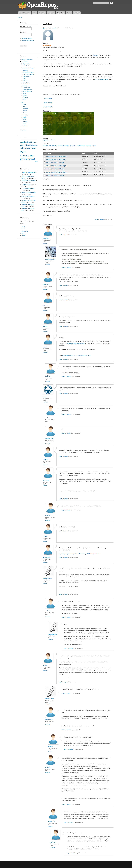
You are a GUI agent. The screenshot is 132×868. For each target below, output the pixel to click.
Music (25, 79)
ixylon (45, 347)
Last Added (51, 13)
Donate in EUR (48, 98)
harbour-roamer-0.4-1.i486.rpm (55, 163)
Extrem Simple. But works (29, 193)
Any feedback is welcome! (29, 181)
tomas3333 (51, 821)
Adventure (26, 109)
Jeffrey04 (46, 480)
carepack (46, 460)
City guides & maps (28, 72)
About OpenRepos (25, 13)
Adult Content (27, 66)
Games (23, 102)
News (35, 13)
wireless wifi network (64, 146)
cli (36, 142)
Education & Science (28, 74)
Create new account (27, 39)
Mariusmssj (46, 557)
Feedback (77, 13)
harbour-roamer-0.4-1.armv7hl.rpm (56, 160)
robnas (45, 665)
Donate (69, 13)
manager (89, 146)
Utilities (25, 100)
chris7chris (46, 284)
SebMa (45, 326)
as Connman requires (101, 79)
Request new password (28, 41)
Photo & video (27, 87)
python (24, 159)
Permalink (45, 243)
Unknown (25, 98)
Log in (96, 219)
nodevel (55, 28)
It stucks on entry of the (28, 188)
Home (20, 18)
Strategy (25, 121)
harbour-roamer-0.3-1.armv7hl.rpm (56, 156)
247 (23, 233)
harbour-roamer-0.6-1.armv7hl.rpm (56, 172)
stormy (45, 305)
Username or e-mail (26, 26)
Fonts (23, 128)
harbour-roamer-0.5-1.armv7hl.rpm (56, 166)
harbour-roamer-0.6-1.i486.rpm (55, 175)
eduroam (45, 146)
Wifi (50, 146)
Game (24, 104)
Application (26, 64)
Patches (25, 85)
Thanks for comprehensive (29, 173)
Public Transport (27, 89)
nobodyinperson (50, 259)
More (36, 162)
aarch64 (24, 142)
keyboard (27, 148)
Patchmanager (27, 155)
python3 (31, 159)
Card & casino (27, 113)
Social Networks (27, 91)
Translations (25, 126)
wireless (54, 146)
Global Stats (61, 13)
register (102, 219)
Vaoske (23, 229)
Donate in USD (48, 103)
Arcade (25, 111)
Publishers (42, 13)
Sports (25, 93)
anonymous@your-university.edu (76, 344)
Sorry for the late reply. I (28, 196)
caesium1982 (49, 439)
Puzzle (25, 117)
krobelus (45, 536)
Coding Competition (27, 60)
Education (26, 115)
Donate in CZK (48, 107)
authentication (81, 146)
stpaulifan (46, 238)
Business (25, 70)
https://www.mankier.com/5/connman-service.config (76, 355)
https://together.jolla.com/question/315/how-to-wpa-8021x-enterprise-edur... (80, 554)
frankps (24, 235)
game (22, 145)
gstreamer (28, 145)
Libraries (24, 130)
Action (25, 106)
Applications (25, 62)
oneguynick (25, 231)
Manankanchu (47, 578)
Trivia (24, 123)
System (25, 96)
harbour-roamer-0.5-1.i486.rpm (55, 169)
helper (94, 146)
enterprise (73, 146)
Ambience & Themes (29, 68)
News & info (26, 83)
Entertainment (27, 77)
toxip (44, 397)
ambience (32, 142)
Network (25, 81)
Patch (23, 152)
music (35, 148)
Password (23, 32)
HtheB (23, 227)
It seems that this (26, 185)
